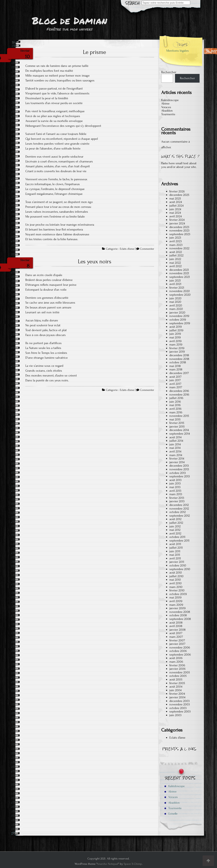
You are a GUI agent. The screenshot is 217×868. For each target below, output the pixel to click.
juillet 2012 (176, 523)
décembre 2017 (179, 373)
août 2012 (175, 519)
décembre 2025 (179, 195)
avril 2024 (176, 216)
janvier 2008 (177, 630)
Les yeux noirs (95, 261)
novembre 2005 (180, 672)
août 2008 (176, 623)
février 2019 (177, 348)
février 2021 (177, 288)
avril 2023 (176, 241)
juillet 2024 (176, 206)
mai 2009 (175, 597)
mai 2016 (175, 405)
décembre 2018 (179, 355)
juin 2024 (175, 209)
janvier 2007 (177, 644)
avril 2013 (175, 491)
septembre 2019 (180, 323)
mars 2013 (176, 494)
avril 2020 (176, 305)
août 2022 (176, 252)
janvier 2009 (177, 608)
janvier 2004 (177, 697)
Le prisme (95, 52)
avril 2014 (175, 451)
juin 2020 (175, 298)
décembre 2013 (179, 466)
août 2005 (176, 679)
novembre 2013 (179, 469)
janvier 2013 (177, 501)
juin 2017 (175, 380)
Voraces (166, 107)
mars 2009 (176, 605)
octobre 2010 (178, 565)
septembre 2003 (180, 711)
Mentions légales (178, 51)
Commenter (147, 249)
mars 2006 (176, 662)
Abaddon (167, 111)
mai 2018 (175, 366)
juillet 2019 (176, 330)
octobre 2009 (178, 594)
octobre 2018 (178, 362)
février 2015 (177, 423)
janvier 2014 (177, 462)
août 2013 (175, 480)
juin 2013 (175, 483)
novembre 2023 (179, 230)
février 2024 (177, 220)
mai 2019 (175, 337)
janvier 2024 (177, 223)
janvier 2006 (177, 669)
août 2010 (176, 573)
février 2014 (177, 459)
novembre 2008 (180, 612)
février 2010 (177, 590)
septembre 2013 (180, 476)
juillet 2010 (176, 576)
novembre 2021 (179, 273)
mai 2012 (175, 530)
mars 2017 (176, 387)
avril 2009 (176, 601)
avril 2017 (175, 384)
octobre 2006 (178, 651)
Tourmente (168, 114)
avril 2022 (176, 266)
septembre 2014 (180, 434)
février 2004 (177, 694)
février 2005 (177, 683)
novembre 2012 (179, 509)
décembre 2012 (179, 505)
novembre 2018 (179, 359)
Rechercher (169, 72)
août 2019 (176, 327)
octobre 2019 (178, 320)
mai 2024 (175, 213)
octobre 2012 (178, 512)
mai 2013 (175, 487)
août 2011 (175, 544)
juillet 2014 (176, 441)
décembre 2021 (179, 270)
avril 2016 (175, 409)
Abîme (165, 103)
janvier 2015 (177, 427)
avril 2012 (175, 533)
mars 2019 (176, 344)
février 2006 (177, 665)
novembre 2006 (180, 647)
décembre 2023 (179, 227)
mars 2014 (176, 455)
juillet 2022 (176, 255)
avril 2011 (175, 558)
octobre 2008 (178, 615)
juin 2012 (175, 526)
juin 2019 (175, 334)
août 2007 (176, 633)
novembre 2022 (179, 248)
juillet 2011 (176, 548)
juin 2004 (175, 690)
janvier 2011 (177, 562)
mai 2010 (175, 580)
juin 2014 (175, 444)
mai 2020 (175, 302)
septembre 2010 (180, 569)
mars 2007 (176, 637)
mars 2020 (176, 309)
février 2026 (177, 191)
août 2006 (176, 658)
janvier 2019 (177, 352)
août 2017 (175, 377)
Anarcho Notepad (107, 864)
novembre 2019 (179, 316)
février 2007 (177, 640)
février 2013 (177, 498)
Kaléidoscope (170, 100)
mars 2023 (176, 245)
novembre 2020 (180, 291)
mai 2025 (175, 198)
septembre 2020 (180, 295)
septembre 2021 (180, 277)
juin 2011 (175, 551)
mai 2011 (175, 555)
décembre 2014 (179, 430)
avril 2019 (175, 341)
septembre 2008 (180, 619)
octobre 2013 (178, 473)
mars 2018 (176, 369)
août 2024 (176, 202)
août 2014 (175, 437)
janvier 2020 (177, 312)
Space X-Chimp (133, 864)
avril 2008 (176, 626)
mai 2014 (175, 448)
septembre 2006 (180, 655)
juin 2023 (175, 238)
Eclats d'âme (127, 249)
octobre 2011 (177, 537)
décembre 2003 (179, 701)
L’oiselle (171, 814)
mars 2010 (176, 587)
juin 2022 (175, 259)
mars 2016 (176, 412)
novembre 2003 (180, 704)
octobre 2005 (178, 676)
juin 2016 (175, 402)
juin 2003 (175, 715)
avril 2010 (176, 583)
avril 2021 (175, 284)
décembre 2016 (179, 391)
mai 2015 (175, 419)
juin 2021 (175, 280)
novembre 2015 (179, 416)
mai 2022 (175, 263)
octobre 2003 (178, 708)
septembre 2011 (179, 541)
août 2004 (176, 687)
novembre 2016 (179, 395)
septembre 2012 (180, 516)
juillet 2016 (176, 398)
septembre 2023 (180, 234)
